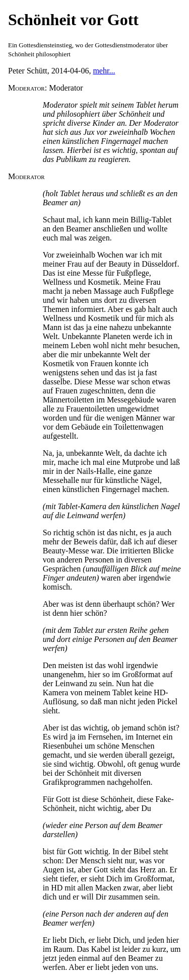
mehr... (104, 71)
